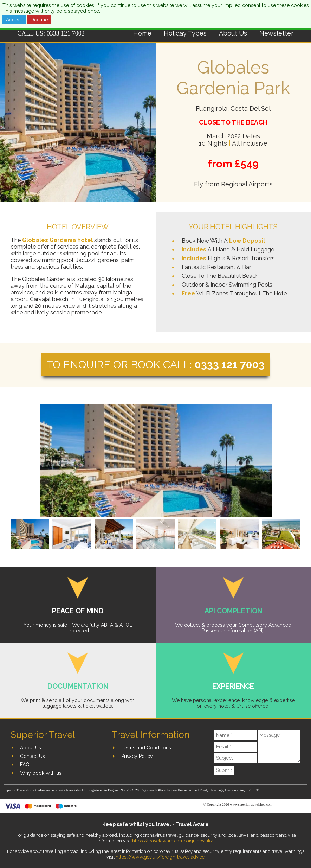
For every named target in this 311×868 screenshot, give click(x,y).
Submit (224, 770)
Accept (14, 20)
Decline (39, 20)
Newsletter (276, 33)
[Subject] (236, 758)
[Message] (279, 747)
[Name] (236, 735)
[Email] (236, 747)
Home (142, 33)
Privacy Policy (137, 756)
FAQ (25, 765)
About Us (233, 33)
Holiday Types (185, 33)
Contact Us (33, 756)
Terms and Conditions (146, 748)
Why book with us (41, 773)
